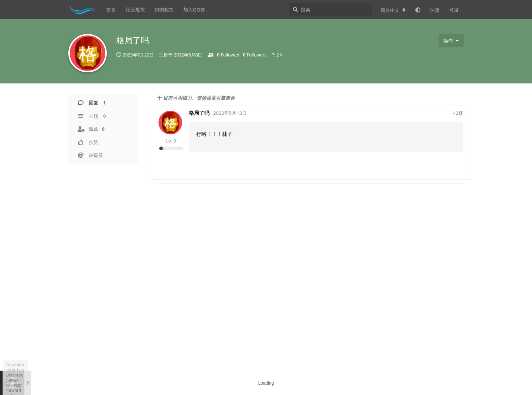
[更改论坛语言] (393, 10)
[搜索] (330, 10)
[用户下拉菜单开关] (451, 41)
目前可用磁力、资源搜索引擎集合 (199, 98)
